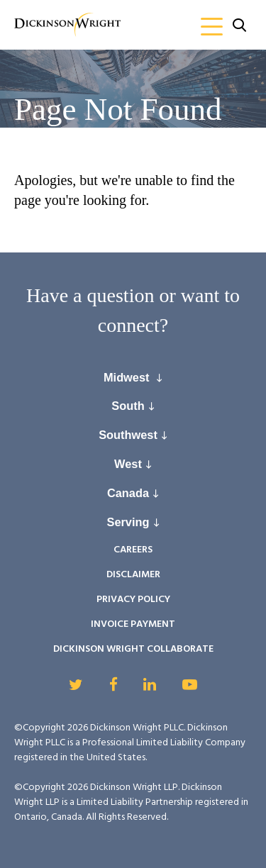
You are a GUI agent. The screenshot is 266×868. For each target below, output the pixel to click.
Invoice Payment (133, 624)
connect (129, 325)
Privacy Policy (133, 600)
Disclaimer (133, 575)
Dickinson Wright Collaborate (133, 649)
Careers (133, 550)
